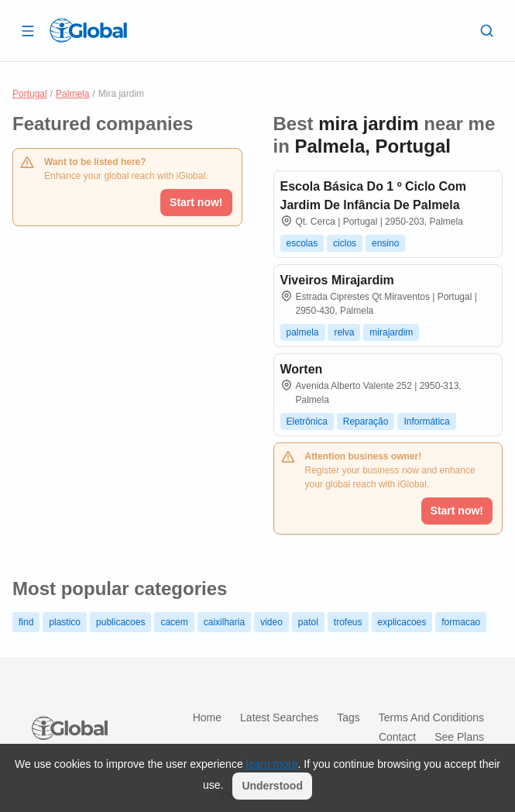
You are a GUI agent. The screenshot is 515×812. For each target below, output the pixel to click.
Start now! (196, 202)
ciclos (345, 243)
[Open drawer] (28, 30)
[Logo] (88, 30)
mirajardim (391, 332)
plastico (65, 622)
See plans (459, 737)
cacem (174, 622)
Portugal (30, 94)
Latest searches (279, 717)
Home (207, 717)
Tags (348, 717)
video (271, 622)
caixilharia (224, 622)
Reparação (366, 421)
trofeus (348, 622)
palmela (303, 332)
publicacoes (120, 622)
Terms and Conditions (431, 717)
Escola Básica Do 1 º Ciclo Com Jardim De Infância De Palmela (374, 196)
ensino (385, 243)
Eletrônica (307, 421)
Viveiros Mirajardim (337, 280)
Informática (426, 421)
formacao (461, 622)
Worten (302, 369)
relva (344, 332)
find (26, 622)
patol (308, 622)
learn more (272, 764)
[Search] (487, 30)
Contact (397, 737)
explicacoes (402, 622)
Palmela (72, 94)
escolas (302, 243)
